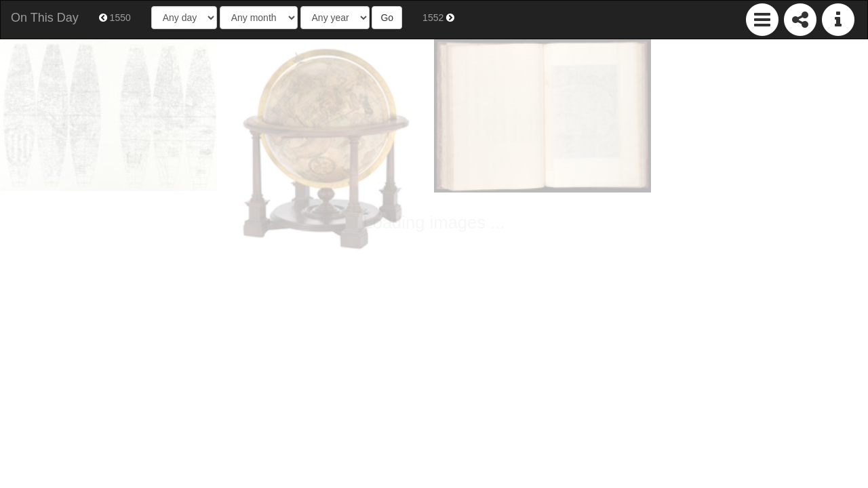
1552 (438, 18)
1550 (115, 18)
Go (387, 18)
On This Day (45, 18)
